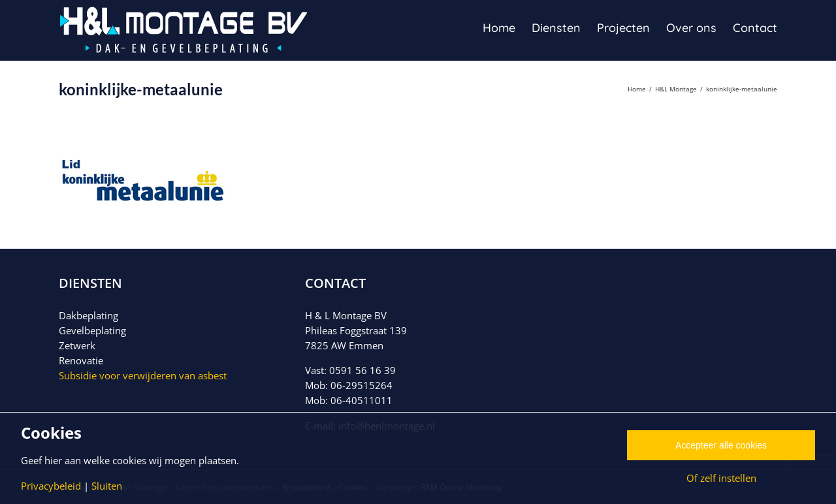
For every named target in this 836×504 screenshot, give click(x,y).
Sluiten (107, 486)
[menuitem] (507, 27)
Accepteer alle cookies (721, 445)
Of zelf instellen (721, 478)
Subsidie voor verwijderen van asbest (143, 375)
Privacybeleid (51, 486)
